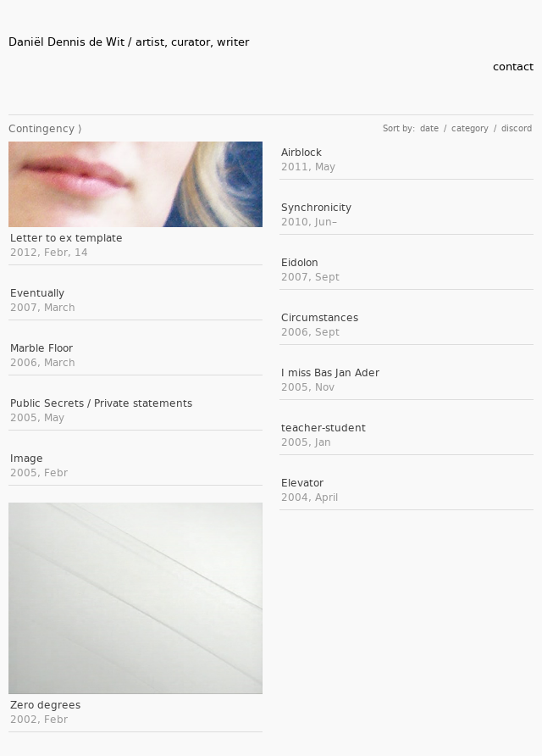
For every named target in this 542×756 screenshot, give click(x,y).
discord (517, 129)
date (429, 129)
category (470, 129)
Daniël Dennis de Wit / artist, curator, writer (129, 42)
